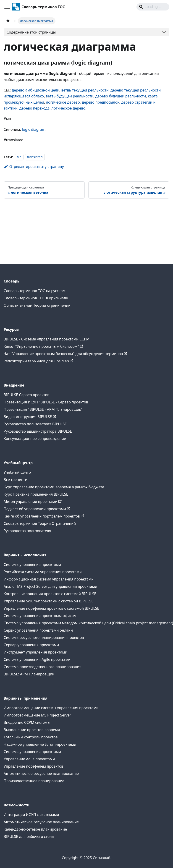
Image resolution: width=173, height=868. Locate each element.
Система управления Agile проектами (37, 659)
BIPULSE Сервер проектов (26, 395)
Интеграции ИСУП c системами (31, 815)
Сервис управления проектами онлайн (38, 630)
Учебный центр (17, 472)
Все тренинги (16, 480)
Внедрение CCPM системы (27, 722)
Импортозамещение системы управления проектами (51, 708)
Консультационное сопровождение (35, 439)
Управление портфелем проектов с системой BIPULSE (51, 608)
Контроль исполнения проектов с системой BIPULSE (50, 594)
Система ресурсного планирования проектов (44, 638)
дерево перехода (34, 108)
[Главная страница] (8, 21)
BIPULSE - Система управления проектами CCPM (47, 339)
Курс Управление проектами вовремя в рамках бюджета (54, 487)
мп (19, 157)
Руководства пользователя (27, 531)
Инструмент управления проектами (35, 652)
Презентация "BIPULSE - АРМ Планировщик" (43, 409)
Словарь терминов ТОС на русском (35, 291)
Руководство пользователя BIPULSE (35, 424)
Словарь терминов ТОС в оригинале (36, 298)
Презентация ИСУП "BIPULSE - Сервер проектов (46, 402)
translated (35, 157)
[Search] (153, 7)
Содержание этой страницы (31, 32)
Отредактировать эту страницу (34, 167)
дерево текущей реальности (136, 90)
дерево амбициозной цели (35, 90)
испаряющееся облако (24, 96)
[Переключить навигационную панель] (7, 7)
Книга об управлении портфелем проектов (44, 516)
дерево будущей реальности (121, 96)
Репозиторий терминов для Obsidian (38, 361)
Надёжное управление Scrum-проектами (40, 744)
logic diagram (34, 129)
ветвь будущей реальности (70, 96)
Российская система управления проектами (43, 572)
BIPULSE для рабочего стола (29, 837)
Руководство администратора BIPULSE (38, 431)
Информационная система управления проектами (49, 579)
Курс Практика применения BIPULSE (36, 494)
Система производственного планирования (43, 667)
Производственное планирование (34, 781)
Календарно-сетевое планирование (35, 829)
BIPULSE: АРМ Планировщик (29, 674)
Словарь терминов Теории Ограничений (40, 523)
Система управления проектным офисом (40, 616)
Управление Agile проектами (29, 759)
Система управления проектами (32, 565)
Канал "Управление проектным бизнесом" (43, 346)
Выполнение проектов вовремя (32, 730)
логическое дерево (63, 102)
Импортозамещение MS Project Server (37, 715)
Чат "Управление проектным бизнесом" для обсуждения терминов (65, 354)
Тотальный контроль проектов (31, 737)
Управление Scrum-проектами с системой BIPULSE (48, 601)
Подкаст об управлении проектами (37, 509)
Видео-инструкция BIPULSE (30, 417)
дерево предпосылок (100, 102)
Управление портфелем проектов (33, 766)
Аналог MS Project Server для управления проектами (50, 586)
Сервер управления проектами (31, 645)
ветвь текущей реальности (85, 90)
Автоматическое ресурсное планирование (41, 774)
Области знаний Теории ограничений (37, 305)
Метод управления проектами (33, 502)
